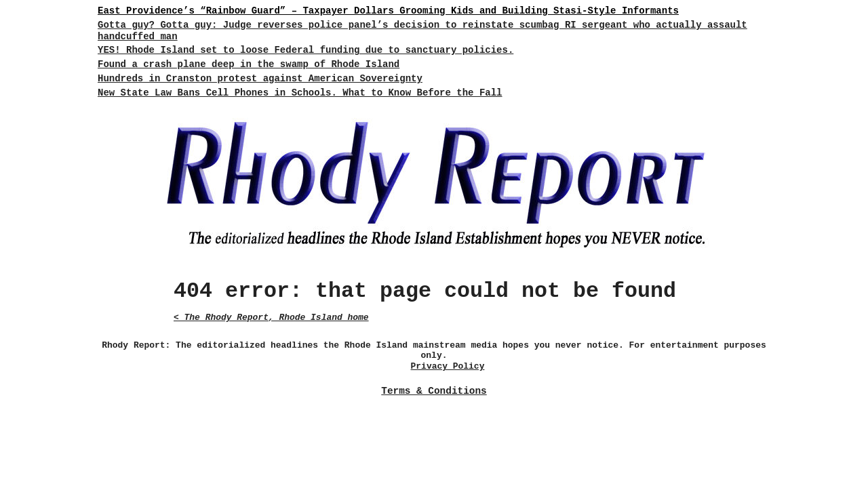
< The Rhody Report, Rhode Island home (271, 318)
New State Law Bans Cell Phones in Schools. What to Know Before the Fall (300, 93)
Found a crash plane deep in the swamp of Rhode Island (249, 64)
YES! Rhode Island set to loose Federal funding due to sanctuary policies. (305, 50)
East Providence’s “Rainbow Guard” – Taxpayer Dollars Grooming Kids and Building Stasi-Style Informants (388, 11)
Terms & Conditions (434, 391)
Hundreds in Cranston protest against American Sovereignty (260, 79)
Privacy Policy (448, 366)
